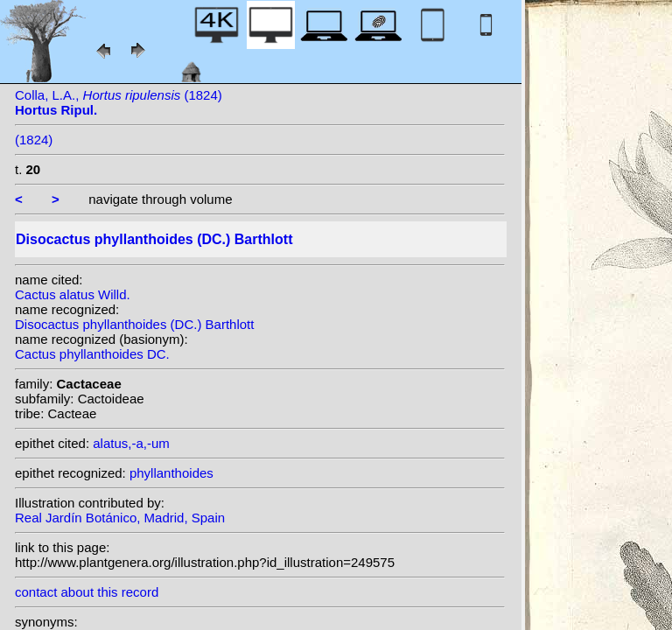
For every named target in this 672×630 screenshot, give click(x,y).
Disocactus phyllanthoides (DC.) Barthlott (134, 324)
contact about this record (87, 592)
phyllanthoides (171, 473)
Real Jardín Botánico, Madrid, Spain (120, 518)
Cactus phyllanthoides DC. (92, 354)
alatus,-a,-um (131, 443)
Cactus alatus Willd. (73, 294)
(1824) (34, 140)
